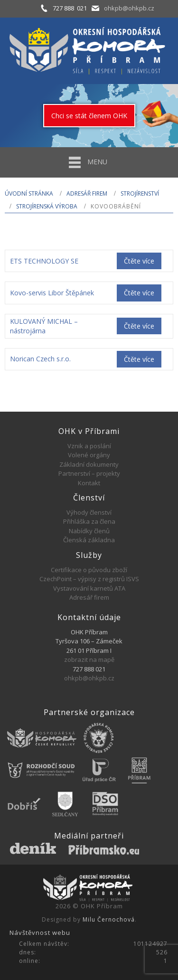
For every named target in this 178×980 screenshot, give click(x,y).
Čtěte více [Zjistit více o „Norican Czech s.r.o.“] (139, 359)
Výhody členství (89, 512)
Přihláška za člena (89, 521)
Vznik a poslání (89, 446)
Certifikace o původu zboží (89, 570)
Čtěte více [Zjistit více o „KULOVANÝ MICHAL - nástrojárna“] (139, 326)
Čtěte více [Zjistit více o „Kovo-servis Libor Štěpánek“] (139, 293)
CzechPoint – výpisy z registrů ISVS (89, 579)
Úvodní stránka (29, 193)
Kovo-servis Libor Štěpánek (52, 293)
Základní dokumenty (89, 464)
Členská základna (89, 540)
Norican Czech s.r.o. (40, 359)
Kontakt (89, 483)
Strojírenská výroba (47, 206)
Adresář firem (87, 193)
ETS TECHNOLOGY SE (44, 261)
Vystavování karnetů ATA (89, 588)
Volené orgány (89, 455)
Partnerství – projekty (89, 473)
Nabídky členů (89, 531)
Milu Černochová (109, 919)
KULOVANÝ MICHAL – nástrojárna (44, 326)
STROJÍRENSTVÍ (140, 193)
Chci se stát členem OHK (89, 116)
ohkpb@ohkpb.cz (129, 8)
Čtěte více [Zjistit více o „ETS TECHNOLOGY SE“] (139, 261)
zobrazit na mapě (89, 660)
